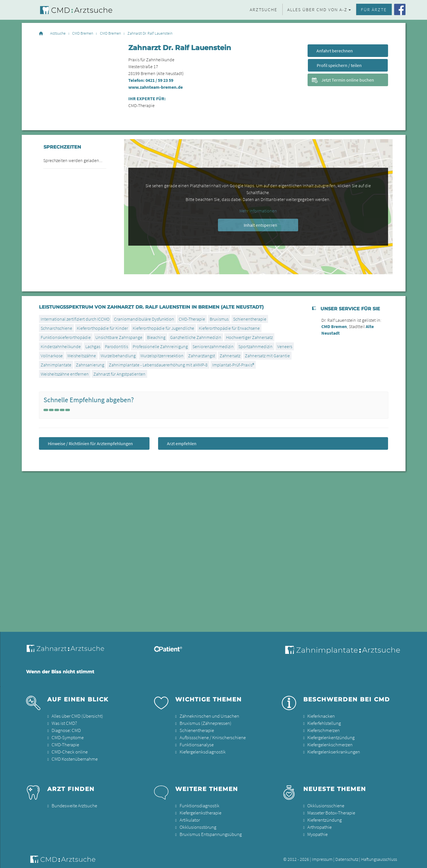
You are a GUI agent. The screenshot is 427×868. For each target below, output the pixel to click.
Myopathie (317, 831)
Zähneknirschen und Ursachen (208, 716)
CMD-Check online (69, 751)
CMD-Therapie (65, 744)
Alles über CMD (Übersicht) (76, 716)
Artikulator (189, 818)
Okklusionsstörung (197, 824)
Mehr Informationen (258, 211)
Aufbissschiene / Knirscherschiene (211, 737)
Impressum (322, 856)
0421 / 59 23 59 (159, 80)
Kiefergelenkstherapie (200, 811)
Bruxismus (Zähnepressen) (204, 723)
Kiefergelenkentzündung (330, 737)
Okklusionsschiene (324, 804)
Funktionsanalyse (196, 744)
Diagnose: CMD (66, 730)
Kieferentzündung (324, 818)
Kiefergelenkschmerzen (329, 744)
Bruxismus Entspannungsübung (209, 831)
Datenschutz (347, 856)
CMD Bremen (83, 33)
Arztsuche (263, 9)
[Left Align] (46, 410)
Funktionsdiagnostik (199, 804)
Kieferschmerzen (323, 730)
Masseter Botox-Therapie (330, 811)
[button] (417, 860)
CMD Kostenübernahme (74, 757)
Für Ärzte (374, 9)
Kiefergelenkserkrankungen (333, 751)
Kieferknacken (321, 716)
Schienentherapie (196, 730)
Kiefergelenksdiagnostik (202, 751)
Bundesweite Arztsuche (73, 804)
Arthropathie (319, 824)
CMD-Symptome (67, 737)
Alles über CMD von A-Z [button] (317, 9)
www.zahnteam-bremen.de (156, 87)
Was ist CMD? (63, 723)
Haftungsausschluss (379, 856)
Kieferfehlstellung (324, 723)
